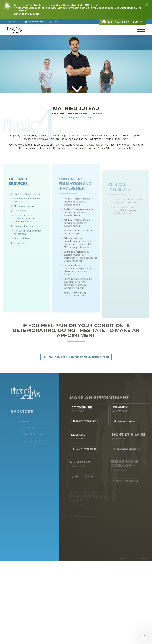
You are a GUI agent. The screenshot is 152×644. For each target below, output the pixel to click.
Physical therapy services (27, 205)
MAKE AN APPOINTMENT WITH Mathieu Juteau (76, 357)
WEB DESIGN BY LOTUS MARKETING (133, 560)
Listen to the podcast (27, 14)
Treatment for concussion (27, 237)
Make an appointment (120, 19)
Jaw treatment (21, 222)
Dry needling (21, 254)
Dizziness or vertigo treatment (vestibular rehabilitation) (25, 230)
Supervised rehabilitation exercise (27, 211)
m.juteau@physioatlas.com (76, 117)
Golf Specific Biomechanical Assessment (28, 244)
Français (14, 22)
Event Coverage (35, 22)
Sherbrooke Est (91, 114)
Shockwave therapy (24, 218)
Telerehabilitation (23, 250)
